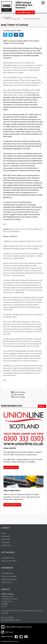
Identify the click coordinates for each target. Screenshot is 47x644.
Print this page (19, 397)
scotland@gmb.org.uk (11, 620)
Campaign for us (8, 558)
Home (4, 533)
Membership (6, 545)
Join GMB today (24, 12)
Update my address (9, 579)
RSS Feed (9, 632)
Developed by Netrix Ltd (10, 641)
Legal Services (10, 448)
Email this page (20, 392)
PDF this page (19, 394)
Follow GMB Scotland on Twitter (18, 627)
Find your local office (9, 561)
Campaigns (6, 542)
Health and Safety (12, 491)
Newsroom (6, 539)
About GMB (6, 536)
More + (42, 406)
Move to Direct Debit (9, 576)
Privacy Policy (7, 582)
